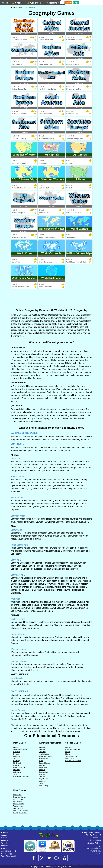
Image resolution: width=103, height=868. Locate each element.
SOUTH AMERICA (20, 691)
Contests (5, 848)
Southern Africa (18, 516)
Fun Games (17, 795)
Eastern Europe (18, 619)
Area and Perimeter (20, 750)
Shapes (16, 759)
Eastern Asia (17, 530)
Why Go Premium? (93, 835)
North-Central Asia (19, 545)
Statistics (17, 770)
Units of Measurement (21, 777)
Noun (41, 761)
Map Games (18, 802)
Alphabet (42, 752)
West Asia (15, 599)
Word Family (44, 786)
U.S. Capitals (17, 678)
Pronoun (42, 770)
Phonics (42, 765)
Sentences (43, 777)
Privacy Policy (95, 851)
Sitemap (98, 854)
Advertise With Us (94, 843)
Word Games (18, 808)
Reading (42, 774)
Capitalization (44, 754)
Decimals (17, 752)
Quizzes (5, 840)
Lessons (5, 846)
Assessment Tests (9, 851)
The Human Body (71, 756)
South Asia (16, 560)
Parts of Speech (45, 763)
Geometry (17, 761)
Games (4, 835)
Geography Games (20, 813)
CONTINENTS (18, 444)
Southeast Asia (18, 575)
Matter (67, 752)
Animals (68, 747)
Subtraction (17, 772)
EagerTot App (8, 854)
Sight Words (44, 779)
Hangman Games (20, 797)
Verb (41, 783)
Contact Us (97, 838)
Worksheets (6, 843)
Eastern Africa (17, 477)
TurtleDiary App (8, 856)
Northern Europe (18, 634)
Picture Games (19, 804)
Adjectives (43, 747)
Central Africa (17, 459)
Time (15, 774)
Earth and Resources (73, 750)
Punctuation (43, 772)
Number (16, 765)
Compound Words (46, 756)
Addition (16, 747)
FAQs (99, 846)
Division (16, 754)
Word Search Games (21, 811)
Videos (4, 838)
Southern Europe (19, 661)
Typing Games (18, 806)
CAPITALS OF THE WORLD (24, 433)
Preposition (43, 768)
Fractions (17, 756)
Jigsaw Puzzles (19, 799)
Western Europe (18, 649)
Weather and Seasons (73, 761)
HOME (13, 7)
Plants (67, 754)
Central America (18, 710)
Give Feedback (95, 840)
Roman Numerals (19, 768)
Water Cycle (70, 759)
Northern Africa (18, 498)
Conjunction (43, 759)
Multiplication (18, 763)
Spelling (42, 781)
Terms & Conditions (93, 848)
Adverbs (42, 750)
